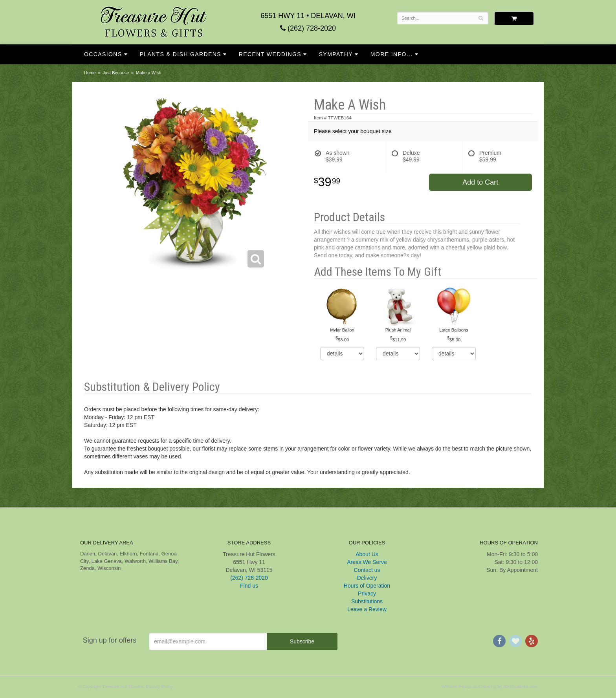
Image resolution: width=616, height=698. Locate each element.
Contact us (367, 570)
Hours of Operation (367, 586)
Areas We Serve (367, 562)
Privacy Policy (159, 687)
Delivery (367, 578)
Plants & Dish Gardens (180, 54)
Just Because (116, 73)
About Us (367, 554)
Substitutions (367, 601)
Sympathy (336, 54)
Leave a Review (367, 609)
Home (90, 73)
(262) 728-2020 (308, 28)
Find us (249, 586)
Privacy (367, 594)
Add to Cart (480, 182)
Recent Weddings (270, 54)
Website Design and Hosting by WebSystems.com (490, 687)
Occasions (103, 54)
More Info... (392, 54)
